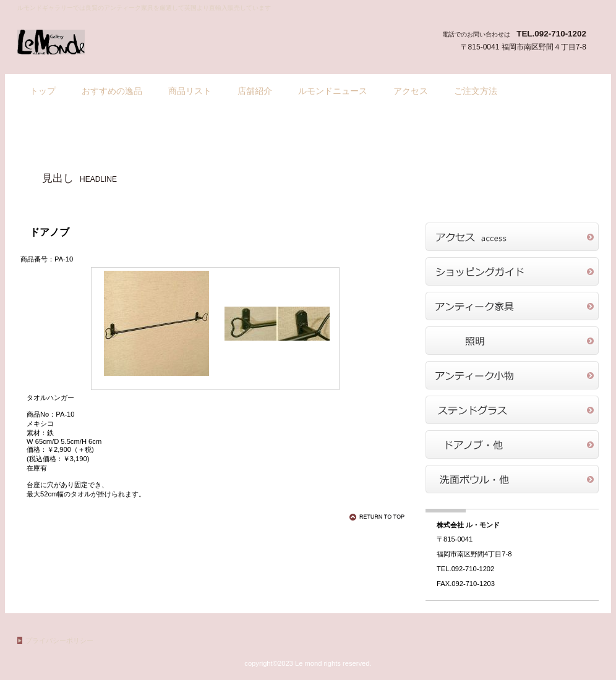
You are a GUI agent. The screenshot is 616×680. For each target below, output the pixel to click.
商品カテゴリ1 (512, 306)
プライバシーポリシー (59, 640)
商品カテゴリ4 (512, 410)
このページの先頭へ (379, 517)
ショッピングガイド (512, 271)
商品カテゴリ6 (512, 479)
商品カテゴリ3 (512, 375)
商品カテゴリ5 (512, 444)
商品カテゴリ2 (512, 341)
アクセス (512, 237)
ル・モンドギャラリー (141, 42)
